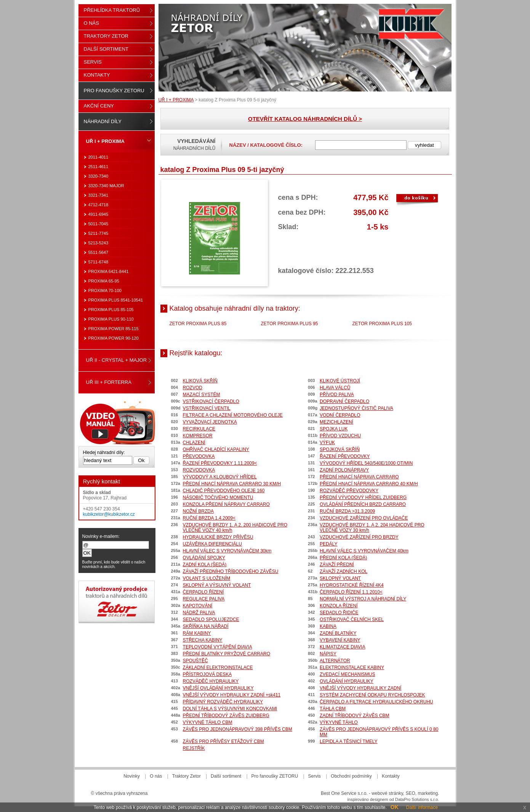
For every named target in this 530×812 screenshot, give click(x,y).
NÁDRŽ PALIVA (199, 613)
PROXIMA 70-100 (105, 290)
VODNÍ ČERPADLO (340, 415)
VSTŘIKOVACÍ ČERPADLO (211, 401)
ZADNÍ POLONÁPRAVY (344, 470)
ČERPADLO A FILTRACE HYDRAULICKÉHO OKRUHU (376, 702)
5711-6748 (98, 262)
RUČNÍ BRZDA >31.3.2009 (347, 511)
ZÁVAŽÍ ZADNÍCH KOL (343, 571)
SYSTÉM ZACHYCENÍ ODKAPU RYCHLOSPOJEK (372, 695)
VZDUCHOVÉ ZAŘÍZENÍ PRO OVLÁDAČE (364, 518)
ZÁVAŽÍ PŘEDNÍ (337, 565)
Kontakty (97, 75)
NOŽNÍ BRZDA (198, 511)
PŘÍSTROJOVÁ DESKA (207, 674)
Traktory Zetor (106, 36)
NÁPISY (328, 654)
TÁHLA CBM (333, 709)
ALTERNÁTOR (335, 661)
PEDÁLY (328, 544)
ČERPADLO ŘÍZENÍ (203, 592)
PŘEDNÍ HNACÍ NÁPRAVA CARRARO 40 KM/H (369, 484)
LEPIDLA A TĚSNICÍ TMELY (348, 741)
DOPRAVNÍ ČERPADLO (344, 401)
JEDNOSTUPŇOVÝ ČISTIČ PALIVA (356, 408)
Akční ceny (99, 106)
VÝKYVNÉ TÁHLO (339, 722)
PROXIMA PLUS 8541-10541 (116, 300)
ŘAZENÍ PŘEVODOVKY (345, 456)
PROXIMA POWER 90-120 (114, 338)
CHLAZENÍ (194, 443)
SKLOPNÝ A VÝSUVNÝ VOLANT (217, 585)
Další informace (422, 807)
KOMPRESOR (198, 436)
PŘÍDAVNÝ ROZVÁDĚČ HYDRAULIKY (223, 702)
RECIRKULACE (199, 429)
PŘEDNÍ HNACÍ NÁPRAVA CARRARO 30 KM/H (232, 484)
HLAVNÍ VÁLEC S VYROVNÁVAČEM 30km (227, 551)
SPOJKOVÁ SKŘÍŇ (340, 449)
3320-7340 (98, 176)
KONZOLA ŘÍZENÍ (339, 606)
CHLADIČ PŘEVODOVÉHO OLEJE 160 (224, 491)
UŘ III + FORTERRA (109, 382)
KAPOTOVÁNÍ (198, 606)
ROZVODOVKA (199, 470)
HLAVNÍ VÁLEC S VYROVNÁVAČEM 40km (364, 551)
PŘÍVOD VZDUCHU (340, 436)
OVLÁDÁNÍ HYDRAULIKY (347, 681)
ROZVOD (193, 388)
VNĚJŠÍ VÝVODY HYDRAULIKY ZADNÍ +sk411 (232, 695)
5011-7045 (98, 224)
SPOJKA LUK (334, 429)
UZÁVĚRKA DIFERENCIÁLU (212, 544)
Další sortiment (106, 49)
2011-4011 (98, 157)
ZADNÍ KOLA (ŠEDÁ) (205, 565)
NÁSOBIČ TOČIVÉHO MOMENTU (218, 497)
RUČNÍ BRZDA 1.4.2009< (209, 518)
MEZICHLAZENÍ (336, 422)
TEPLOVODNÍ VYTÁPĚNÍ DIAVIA (218, 647)
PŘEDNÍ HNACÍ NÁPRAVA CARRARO (359, 477)
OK (395, 807)
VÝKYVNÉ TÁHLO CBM (208, 722)
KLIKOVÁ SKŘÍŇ (200, 381)
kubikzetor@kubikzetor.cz (109, 514)
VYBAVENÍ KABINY (340, 640)
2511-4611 (98, 167)
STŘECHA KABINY (203, 640)
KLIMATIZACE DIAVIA (343, 647)
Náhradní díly (103, 121)
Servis (93, 62)
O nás (91, 23)
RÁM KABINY (197, 633)
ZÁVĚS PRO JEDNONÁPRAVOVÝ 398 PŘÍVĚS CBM (238, 729)
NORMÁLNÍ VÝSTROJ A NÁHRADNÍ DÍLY (363, 599)
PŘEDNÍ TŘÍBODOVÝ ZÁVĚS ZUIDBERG (226, 716)
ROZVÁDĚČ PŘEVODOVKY (349, 491)
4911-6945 (98, 214)
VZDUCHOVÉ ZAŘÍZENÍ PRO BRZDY (359, 537)
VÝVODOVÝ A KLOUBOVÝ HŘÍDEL (220, 477)
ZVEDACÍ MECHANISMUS (347, 674)
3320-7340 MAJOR (106, 186)
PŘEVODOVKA (199, 456)
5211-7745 (98, 233)
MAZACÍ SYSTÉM (202, 395)
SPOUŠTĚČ (195, 661)
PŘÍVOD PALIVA (337, 395)
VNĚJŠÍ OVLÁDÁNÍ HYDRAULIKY (218, 688)
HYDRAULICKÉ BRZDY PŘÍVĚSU (218, 537)
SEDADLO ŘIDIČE (339, 613)
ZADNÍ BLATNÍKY (338, 633)
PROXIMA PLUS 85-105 (111, 310)
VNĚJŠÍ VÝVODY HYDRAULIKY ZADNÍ (360, 688)
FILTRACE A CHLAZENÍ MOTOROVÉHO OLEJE (233, 415)
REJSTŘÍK (194, 748)
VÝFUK (327, 443)
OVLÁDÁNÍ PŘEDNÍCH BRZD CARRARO (363, 504)
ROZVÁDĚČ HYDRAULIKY (211, 681)
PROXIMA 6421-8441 (109, 271)
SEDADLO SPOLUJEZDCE (211, 619)
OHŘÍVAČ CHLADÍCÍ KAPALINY (216, 449)
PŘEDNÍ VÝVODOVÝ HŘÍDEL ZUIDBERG (363, 497)
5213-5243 (98, 243)
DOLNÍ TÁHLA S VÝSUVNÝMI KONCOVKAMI (230, 709)
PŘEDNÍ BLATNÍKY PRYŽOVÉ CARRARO (227, 654)
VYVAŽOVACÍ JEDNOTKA (210, 422)
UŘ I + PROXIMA (176, 100)
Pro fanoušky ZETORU (114, 91)
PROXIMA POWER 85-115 (114, 329)
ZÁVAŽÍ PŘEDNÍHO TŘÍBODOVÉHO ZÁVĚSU (231, 571)
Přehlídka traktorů (112, 10)
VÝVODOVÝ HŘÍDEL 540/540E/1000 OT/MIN (366, 463)
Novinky (132, 776)
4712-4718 (98, 205)
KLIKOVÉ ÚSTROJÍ (340, 381)
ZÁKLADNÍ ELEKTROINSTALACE (218, 668)
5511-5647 (98, 252)
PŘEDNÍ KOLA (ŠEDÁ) (343, 558)
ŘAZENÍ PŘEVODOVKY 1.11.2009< (220, 463)
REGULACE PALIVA (204, 599)
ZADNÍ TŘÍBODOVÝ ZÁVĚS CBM (354, 716)
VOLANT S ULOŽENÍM (207, 578)
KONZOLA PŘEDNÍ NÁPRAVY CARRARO (226, 504)
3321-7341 (98, 195)
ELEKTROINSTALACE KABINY (352, 668)
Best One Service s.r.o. (344, 793)
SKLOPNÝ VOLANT (340, 578)
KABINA (328, 626)
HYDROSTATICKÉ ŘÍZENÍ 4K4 (352, 585)
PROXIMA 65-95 (104, 281)
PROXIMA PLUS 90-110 (111, 319)
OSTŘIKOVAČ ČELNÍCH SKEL (352, 619)
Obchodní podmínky (351, 776)
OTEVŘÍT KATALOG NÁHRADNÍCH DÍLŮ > (305, 119)
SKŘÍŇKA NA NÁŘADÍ (206, 626)
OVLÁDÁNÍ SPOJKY (204, 558)
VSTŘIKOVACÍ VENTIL (207, 408)
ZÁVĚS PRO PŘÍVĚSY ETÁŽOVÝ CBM (223, 741)
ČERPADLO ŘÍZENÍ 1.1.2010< (351, 592)
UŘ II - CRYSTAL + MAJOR (117, 360)
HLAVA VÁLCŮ (335, 388)
